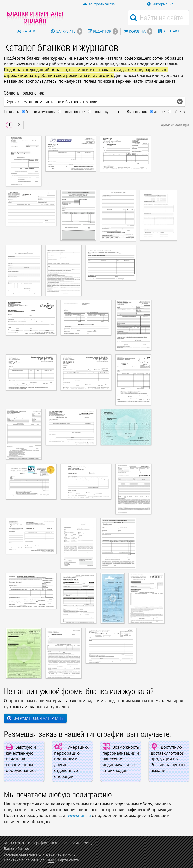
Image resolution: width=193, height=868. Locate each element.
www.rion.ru (79, 815)
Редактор (103, 31)
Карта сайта (68, 860)
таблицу (179, 111)
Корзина (138, 31)
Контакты (170, 31)
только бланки (74, 111)
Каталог (28, 31)
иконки (160, 111)
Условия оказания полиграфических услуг (40, 854)
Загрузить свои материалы (35, 718)
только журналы (106, 111)
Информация (160, 4)
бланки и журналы (41, 111)
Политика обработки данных (29, 860)
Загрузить (67, 31)
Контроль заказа (99, 4)
